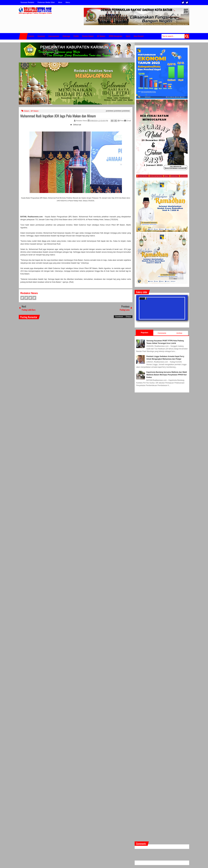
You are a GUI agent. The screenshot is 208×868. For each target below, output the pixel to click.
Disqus (128, 317)
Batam (27, 111)
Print (121, 121)
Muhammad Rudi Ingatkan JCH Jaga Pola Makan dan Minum (58, 116)
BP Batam (35, 111)
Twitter (183, 3)
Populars (145, 333)
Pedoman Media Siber (46, 2)
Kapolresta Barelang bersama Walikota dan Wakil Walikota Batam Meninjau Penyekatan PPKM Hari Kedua (167, 375)
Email (127, 121)
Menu (68, 2)
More (60, 2)
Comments (162, 333)
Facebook (187, 3)
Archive (179, 333)
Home (23, 36)
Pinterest (34, 298)
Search (187, 36)
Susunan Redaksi (27, 2)
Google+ (30, 298)
